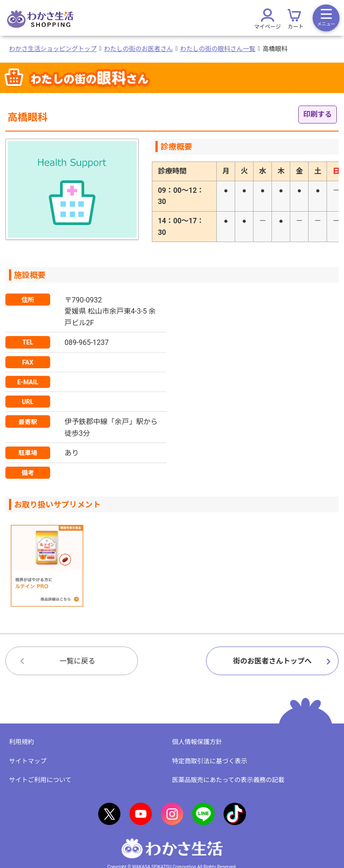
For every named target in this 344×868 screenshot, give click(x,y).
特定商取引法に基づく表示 (210, 761)
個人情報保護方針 (197, 742)
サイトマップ (28, 761)
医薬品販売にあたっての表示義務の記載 (228, 780)
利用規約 (21, 742)
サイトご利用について (40, 780)
